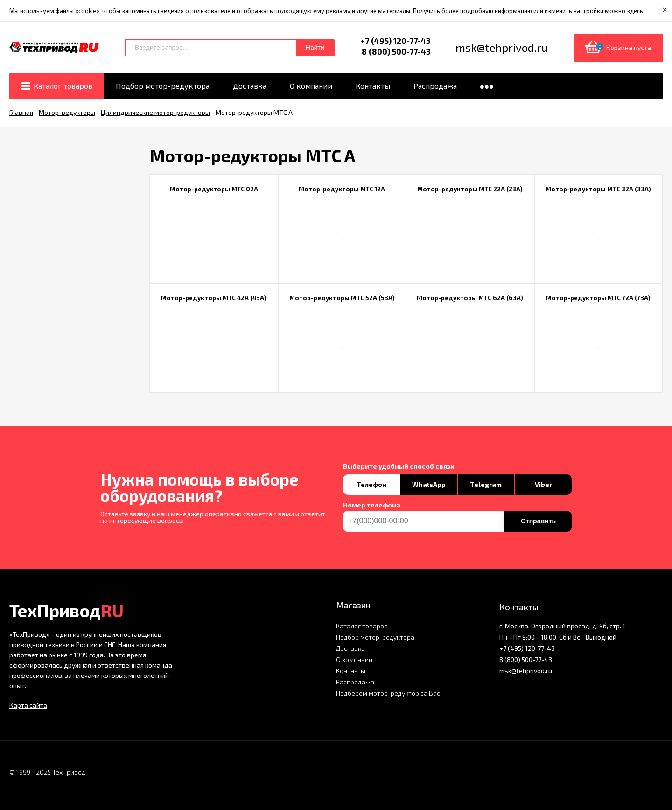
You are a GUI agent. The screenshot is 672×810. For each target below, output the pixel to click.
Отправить (538, 521)
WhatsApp (429, 484)
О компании (354, 659)
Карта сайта (28, 705)
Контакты (351, 671)
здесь (635, 11)
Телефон (371, 484)
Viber (543, 484)
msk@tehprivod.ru (526, 671)
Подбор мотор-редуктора (375, 637)
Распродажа (355, 682)
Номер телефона (372, 505)
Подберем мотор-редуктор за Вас (388, 693)
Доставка (350, 648)
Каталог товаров (362, 626)
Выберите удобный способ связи (399, 466)
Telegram (486, 484)
